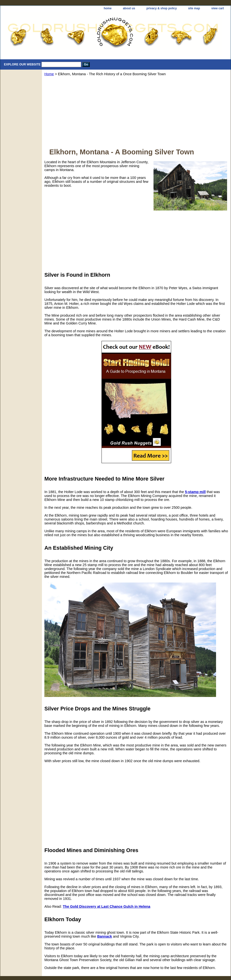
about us (129, 8)
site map (194, 8)
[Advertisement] (136, 114)
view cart (218, 8)
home (108, 8)
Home (49, 74)
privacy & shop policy (162, 8)
